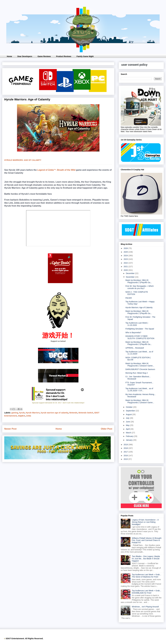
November (130, 277)
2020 (126, 270)
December (130, 273)
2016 (126, 456)
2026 (126, 248)
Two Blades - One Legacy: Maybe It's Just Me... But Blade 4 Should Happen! (146, 559)
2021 (126, 267)
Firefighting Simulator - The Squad (140, 329)
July (128, 418)
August (129, 414)
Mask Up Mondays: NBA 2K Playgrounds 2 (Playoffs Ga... (139, 281)
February (130, 436)
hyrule (22, 413)
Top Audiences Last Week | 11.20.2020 (137, 324)
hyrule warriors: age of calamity (23, 160)
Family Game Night (85, 56)
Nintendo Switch (86, 413)
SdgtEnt (22, 416)
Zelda (29, 416)
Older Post (106, 429)
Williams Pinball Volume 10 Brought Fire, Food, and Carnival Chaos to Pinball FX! (147, 540)
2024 (126, 256)
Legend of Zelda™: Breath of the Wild (56, 170)
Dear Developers (25, 56)
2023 (126, 259)
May (128, 425)
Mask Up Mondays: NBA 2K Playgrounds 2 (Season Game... (140, 365)
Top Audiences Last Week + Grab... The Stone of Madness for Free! (147, 576)
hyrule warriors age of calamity (55, 413)
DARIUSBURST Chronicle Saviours (140, 369)
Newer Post (10, 429)
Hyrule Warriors (33, 413)
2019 (126, 445)
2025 (126, 252)
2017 (126, 452)
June (128, 422)
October (129, 407)
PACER (129, 298)
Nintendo (73, 413)
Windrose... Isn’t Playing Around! (145, 607)
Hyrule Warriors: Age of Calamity (139, 307)
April (128, 429)
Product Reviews (64, 56)
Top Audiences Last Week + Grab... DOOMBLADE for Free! (147, 592)
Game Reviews (44, 56)
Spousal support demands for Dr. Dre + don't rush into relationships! (58, 403)
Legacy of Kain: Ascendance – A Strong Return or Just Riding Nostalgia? (145, 522)
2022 (126, 263)
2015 (126, 459)
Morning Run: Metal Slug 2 (137, 373)
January (129, 440)
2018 (126, 448)
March (129, 433)
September (131, 411)
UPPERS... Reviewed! (135, 348)
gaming (15, 413)
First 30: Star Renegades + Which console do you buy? (140, 287)
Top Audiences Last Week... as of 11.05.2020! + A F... (139, 390)
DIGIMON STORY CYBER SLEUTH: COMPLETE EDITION (140, 337)
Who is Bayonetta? (133, 333)
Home (9, 56)
